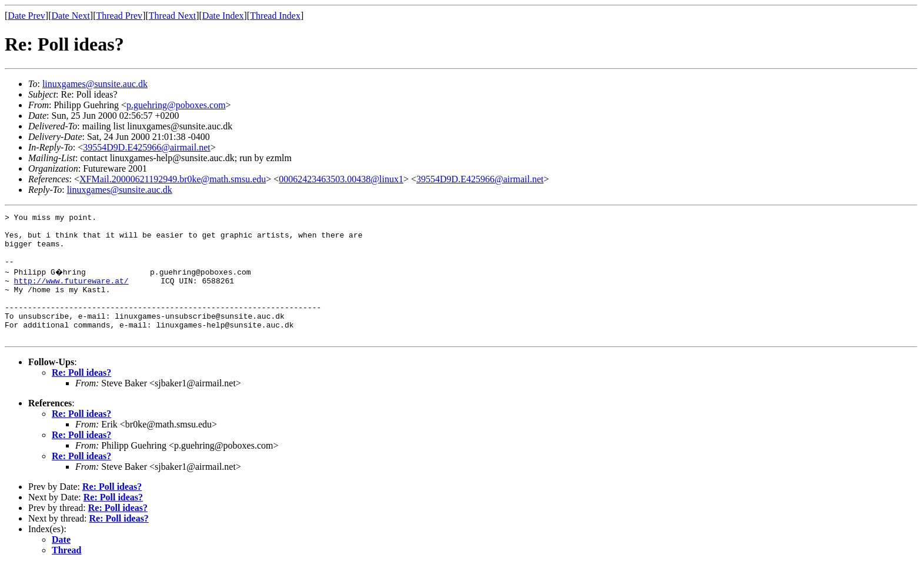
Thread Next (172, 16)
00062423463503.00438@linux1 (341, 179)
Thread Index (275, 16)
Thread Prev (119, 16)
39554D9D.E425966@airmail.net (146, 147)
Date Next (71, 16)
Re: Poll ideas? (81, 395)
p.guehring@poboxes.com (176, 105)
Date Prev (26, 16)
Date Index (223, 16)
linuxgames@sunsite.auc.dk (95, 84)
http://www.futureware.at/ (71, 293)
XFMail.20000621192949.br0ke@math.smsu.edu (173, 179)
